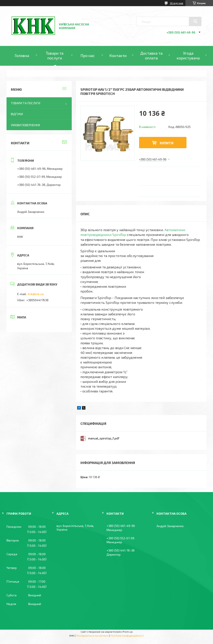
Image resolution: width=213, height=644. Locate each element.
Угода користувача (188, 55)
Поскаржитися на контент (92, 636)
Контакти (118, 55)
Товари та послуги (55, 55)
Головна (22, 55)
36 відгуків (176, 3)
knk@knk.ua (36, 294)
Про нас (88, 55)
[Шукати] (195, 21)
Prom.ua (128, 632)
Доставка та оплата (151, 55)
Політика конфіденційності (127, 636)
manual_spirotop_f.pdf (104, 438)
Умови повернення (25, 125)
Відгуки (17, 114)
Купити (167, 143)
